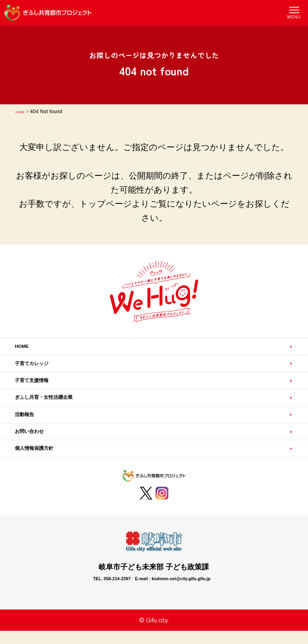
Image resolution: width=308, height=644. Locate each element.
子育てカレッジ (42, 370)
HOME (23, 111)
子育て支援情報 (42, 392)
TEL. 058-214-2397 (83, 610)
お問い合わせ (38, 457)
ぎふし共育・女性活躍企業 (61, 414)
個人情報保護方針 (45, 479)
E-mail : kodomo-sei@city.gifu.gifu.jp (185, 610)
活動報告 (30, 435)
